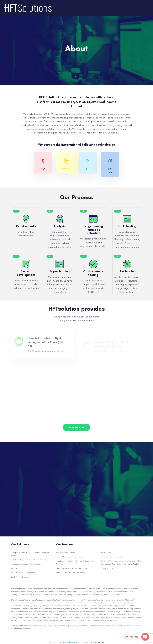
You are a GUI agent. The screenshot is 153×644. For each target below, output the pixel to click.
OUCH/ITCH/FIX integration (23, 573)
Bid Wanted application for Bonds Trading (29, 560)
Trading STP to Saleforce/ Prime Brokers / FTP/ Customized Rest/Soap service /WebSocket (121, 563)
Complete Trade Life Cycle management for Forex (30, 554)
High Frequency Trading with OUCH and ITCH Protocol (75, 563)
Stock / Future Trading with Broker (70, 573)
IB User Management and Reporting (71, 557)
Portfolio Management (66, 553)
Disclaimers (98, 642)
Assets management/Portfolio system (27, 564)
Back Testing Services (20, 577)
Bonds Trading (107, 568)
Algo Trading (16, 568)
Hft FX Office (107, 553)
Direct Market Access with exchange (72, 568)
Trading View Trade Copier (112, 557)
